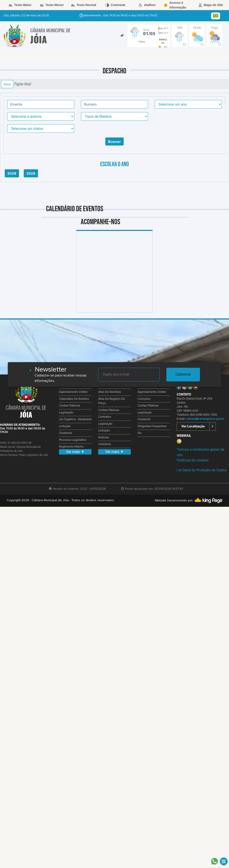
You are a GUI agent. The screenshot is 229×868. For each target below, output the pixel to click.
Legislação (66, 413)
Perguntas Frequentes (152, 426)
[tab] (122, 35)
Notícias (104, 438)
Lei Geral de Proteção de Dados (202, 470)
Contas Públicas (70, 406)
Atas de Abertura (109, 392)
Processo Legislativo (73, 440)
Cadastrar (183, 374)
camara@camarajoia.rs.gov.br (205, 419)
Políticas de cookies (193, 460)
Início (7, 84)
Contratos (105, 417)
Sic (140, 433)
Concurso (144, 399)
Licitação (65, 426)
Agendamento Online (73, 392)
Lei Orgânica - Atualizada (75, 419)
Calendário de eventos (74, 399)
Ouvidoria (65, 433)
